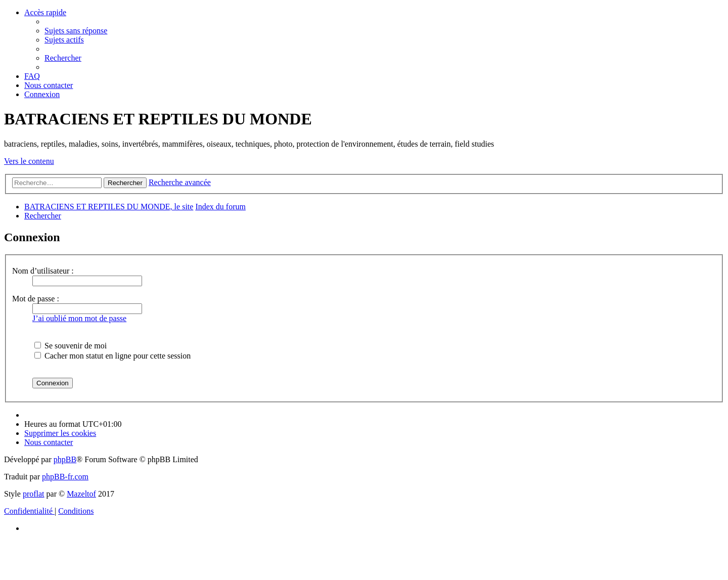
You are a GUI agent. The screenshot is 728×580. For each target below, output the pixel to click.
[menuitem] (76, 31)
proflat (34, 494)
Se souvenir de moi (71, 346)
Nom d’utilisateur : (43, 271)
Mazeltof (81, 494)
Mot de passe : (36, 299)
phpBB (65, 459)
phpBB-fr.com (65, 477)
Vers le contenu (29, 161)
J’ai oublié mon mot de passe (79, 318)
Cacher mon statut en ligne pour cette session (112, 356)
